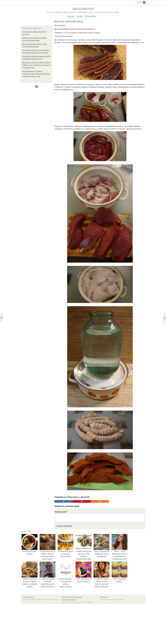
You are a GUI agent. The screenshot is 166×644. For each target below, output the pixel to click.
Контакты (64, 597)
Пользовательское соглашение (75, 597)
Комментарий (61, 512)
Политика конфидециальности (69, 600)
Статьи (79, 16)
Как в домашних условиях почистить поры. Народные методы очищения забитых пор (36, 74)
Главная (70, 16)
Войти (139, 2)
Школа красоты (83, 9)
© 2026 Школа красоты (28, 597)
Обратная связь (104, 597)
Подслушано (91, 16)
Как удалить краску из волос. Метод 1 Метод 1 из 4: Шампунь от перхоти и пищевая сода (36, 65)
